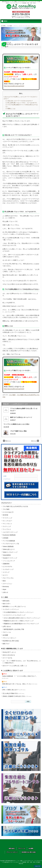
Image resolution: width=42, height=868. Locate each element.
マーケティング (7, 518)
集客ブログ (6, 644)
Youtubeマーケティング (10, 558)
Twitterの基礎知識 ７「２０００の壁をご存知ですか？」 (20, 677)
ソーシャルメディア (9, 561)
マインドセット (7, 524)
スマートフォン (7, 584)
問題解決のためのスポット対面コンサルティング (19, 621)
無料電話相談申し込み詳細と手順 (14, 629)
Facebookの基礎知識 (9, 535)
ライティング (7, 526)
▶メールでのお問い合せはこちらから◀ (21, 18)
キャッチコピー (7, 521)
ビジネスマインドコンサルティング (14, 615)
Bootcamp (6, 587)
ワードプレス (7, 529)
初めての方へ (7, 604)
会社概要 (5, 635)
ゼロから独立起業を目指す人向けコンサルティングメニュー (22, 618)
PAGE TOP (38, 866)
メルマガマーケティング (10, 532)
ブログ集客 (9, 26)
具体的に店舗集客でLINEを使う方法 (17, 696)
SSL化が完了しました (9, 652)
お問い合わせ (7, 626)
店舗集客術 (6, 564)
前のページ (8, 441)
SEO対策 (5, 515)
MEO (4, 581)
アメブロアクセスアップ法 (11, 544)
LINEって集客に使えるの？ (14, 690)
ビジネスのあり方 (8, 512)
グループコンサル (8, 578)
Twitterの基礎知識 (8, 546)
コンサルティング (8, 569)
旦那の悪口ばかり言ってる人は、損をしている (20, 684)
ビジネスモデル (7, 566)
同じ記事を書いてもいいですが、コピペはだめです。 (22, 103)
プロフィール (7, 632)
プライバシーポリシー (9, 638)
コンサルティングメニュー (11, 609)
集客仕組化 (6, 601)
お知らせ (5, 592)
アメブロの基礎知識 (9, 541)
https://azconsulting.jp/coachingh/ (14, 86)
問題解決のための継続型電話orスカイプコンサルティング (21, 624)
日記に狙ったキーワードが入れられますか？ (19, 101)
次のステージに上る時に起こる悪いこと (15, 666)
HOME (4, 26)
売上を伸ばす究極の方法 (13, 693)
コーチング (6, 572)
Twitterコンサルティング (10, 552)
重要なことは (10, 109)
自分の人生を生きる (9, 655)
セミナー (5, 575)
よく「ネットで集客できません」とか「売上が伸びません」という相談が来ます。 (22, 662)
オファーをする (7, 658)
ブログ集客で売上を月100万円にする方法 (15, 506)
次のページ (34, 441)
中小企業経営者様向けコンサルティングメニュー (19, 612)
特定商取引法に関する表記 (11, 641)
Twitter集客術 (7, 555)
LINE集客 (5, 538)
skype (4, 589)
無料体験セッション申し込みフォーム (14, 606)
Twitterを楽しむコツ (9, 549)
